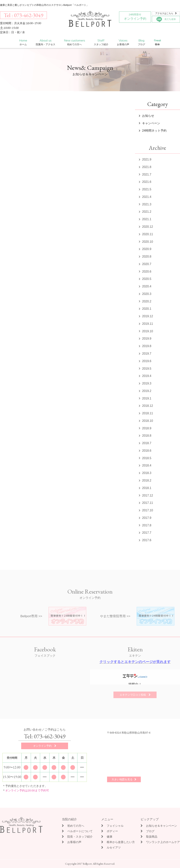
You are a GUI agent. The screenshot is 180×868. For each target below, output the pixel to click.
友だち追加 (166, 19)
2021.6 (147, 182)
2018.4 (147, 465)
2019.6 (147, 361)
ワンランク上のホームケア (160, 842)
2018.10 (148, 421)
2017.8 (147, 525)
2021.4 (147, 197)
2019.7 (147, 354)
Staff (101, 43)
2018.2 (147, 480)
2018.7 (147, 443)
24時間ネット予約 (154, 131)
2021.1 (147, 219)
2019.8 (147, 346)
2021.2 (147, 212)
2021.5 (147, 189)
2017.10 (148, 510)
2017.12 (148, 495)
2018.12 (148, 406)
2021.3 (147, 204)
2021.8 (147, 167)
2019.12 (148, 316)
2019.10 (148, 331)
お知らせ (148, 116)
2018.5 (147, 458)
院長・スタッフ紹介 (77, 837)
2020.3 (147, 294)
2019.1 (147, 398)
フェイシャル (112, 826)
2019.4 (147, 376)
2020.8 (147, 257)
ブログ (148, 831)
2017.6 (147, 540)
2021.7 (147, 174)
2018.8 (147, 436)
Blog (141, 43)
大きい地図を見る (124, 779)
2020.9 (147, 249)
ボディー (110, 831)
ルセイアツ (111, 847)
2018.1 (147, 488)
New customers (75, 43)
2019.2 (147, 391)
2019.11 (148, 324)
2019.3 (147, 383)
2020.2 (147, 301)
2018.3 (147, 473)
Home (23, 43)
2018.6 (147, 451)
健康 (107, 837)
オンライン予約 (135, 16)
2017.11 (148, 503)
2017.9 (147, 518)
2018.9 (147, 428)
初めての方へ (73, 826)
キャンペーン (151, 123)
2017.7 (147, 533)
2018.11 (148, 413)
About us (46, 43)
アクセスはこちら (166, 13)
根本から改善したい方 (118, 842)
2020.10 (148, 242)
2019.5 (147, 369)
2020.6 (147, 272)
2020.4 (147, 286)
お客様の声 (72, 842)
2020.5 (147, 279)
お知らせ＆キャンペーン (159, 826)
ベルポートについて (77, 831)
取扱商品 (149, 837)
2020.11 (148, 234)
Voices (123, 43)
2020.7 (147, 264)
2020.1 (147, 309)
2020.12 (148, 227)
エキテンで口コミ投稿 (135, 695)
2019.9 (147, 339)
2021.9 (147, 159)
